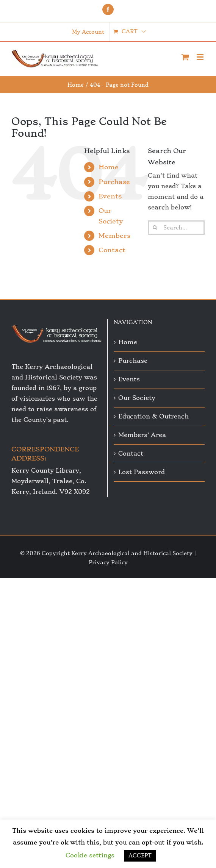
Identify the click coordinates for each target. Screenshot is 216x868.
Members (114, 236)
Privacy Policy (108, 562)
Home (109, 167)
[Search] (155, 228)
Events (110, 196)
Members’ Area (142, 435)
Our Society (137, 398)
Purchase (114, 182)
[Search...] (176, 228)
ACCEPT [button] (140, 856)
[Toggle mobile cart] (185, 57)
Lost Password (142, 472)
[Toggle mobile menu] (201, 57)
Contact (112, 250)
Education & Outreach (153, 416)
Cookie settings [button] (90, 855)
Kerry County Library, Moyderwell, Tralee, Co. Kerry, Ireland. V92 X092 (51, 481)
